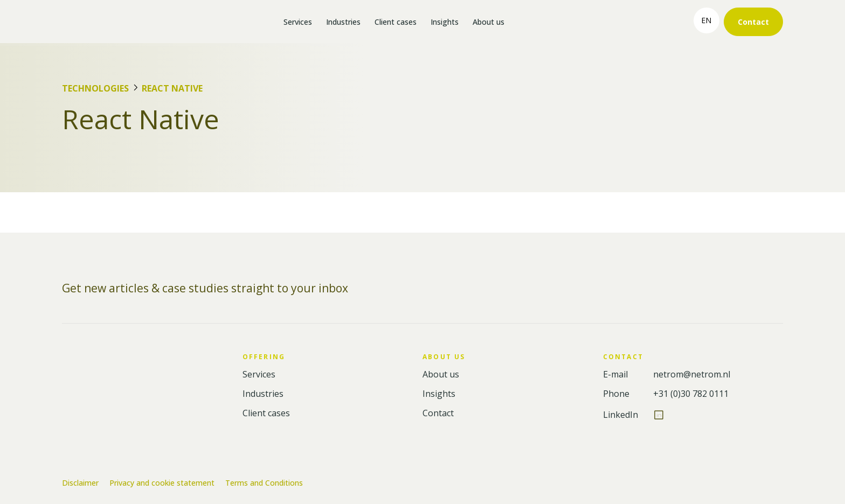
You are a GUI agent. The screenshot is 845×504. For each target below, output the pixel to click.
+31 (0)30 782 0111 (691, 394)
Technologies (95, 88)
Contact (753, 22)
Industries (343, 22)
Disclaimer (80, 483)
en (706, 20)
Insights (445, 22)
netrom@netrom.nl (692, 374)
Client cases (396, 22)
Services (298, 22)
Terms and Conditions (264, 483)
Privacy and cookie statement (162, 483)
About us (489, 22)
